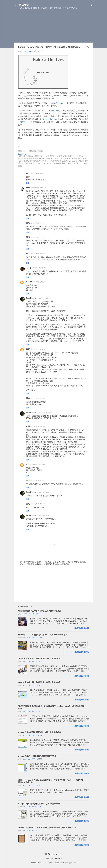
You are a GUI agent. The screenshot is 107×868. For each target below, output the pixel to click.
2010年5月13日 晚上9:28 (44, 298)
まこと (29, 268)
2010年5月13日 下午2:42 (38, 254)
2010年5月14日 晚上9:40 (38, 465)
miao (28, 188)
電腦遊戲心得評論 (36, 151)
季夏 (28, 349)
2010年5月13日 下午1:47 (38, 237)
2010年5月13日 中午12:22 (39, 188)
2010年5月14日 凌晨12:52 (38, 427)
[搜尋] (92, 5)
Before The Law (57, 103)
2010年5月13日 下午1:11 (38, 223)
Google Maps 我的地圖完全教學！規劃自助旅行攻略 (39, 804)
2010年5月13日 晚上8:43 (39, 268)
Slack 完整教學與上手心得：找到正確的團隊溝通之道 (40, 611)
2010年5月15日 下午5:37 (44, 516)
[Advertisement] (54, 27)
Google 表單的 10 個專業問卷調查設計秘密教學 (37, 756)
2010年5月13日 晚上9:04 (40, 282)
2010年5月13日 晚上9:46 (38, 349)
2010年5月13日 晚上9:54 (38, 398)
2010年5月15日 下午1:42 (38, 504)
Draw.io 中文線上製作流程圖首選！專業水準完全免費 (39, 682)
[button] (88, 47)
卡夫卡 (55, 111)
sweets (29, 282)
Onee (28, 464)
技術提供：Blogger (53, 854)
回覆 (28, 183)
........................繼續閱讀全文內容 (76, 628)
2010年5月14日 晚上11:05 (38, 481)
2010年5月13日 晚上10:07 (44, 413)
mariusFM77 (58, 858)
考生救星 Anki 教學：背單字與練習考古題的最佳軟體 (39, 658)
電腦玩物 (24, 5)
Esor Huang (31, 298)
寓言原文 (24, 122)
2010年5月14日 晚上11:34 (44, 492)
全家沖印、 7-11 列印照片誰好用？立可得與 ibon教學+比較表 (43, 635)
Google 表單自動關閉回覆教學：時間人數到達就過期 (39, 732)
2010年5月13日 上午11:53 (38, 174)
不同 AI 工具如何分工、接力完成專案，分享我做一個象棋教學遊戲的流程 (47, 828)
